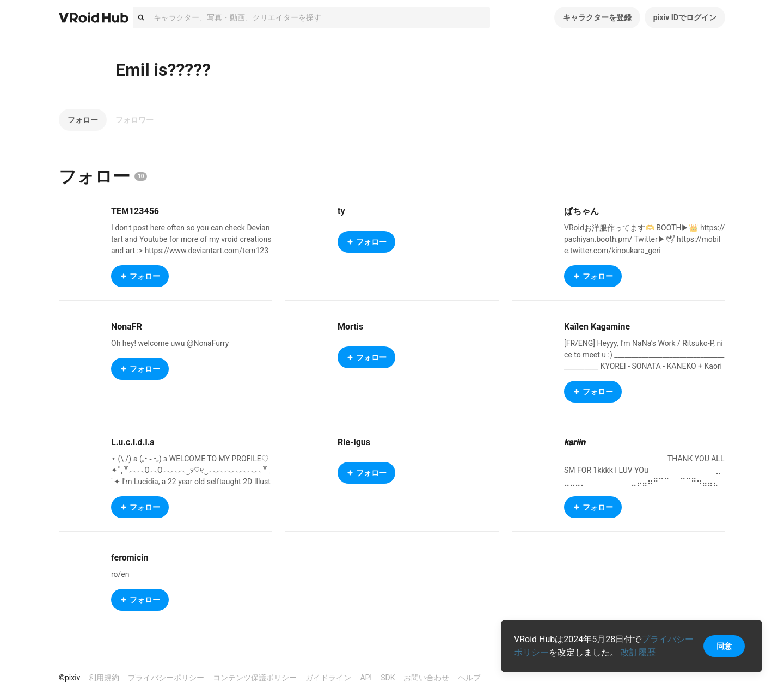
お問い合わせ (426, 678)
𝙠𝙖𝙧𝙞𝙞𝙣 (575, 442)
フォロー (83, 120)
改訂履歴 (638, 652)
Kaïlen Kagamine (597, 327)
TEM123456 (135, 211)
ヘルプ (469, 678)
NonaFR (127, 327)
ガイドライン (328, 678)
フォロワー (134, 120)
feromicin (130, 558)
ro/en (120, 574)
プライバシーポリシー (166, 678)
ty (341, 211)
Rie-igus (354, 442)
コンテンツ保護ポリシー (255, 678)
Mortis (350, 327)
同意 (724, 646)
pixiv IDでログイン (685, 17)
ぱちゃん (581, 211)
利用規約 (104, 678)
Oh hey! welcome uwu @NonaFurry (170, 343)
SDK (388, 678)
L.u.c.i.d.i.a (133, 442)
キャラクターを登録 (597, 17)
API (366, 678)
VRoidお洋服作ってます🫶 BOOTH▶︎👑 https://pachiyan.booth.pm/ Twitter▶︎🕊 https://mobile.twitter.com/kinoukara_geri (644, 239)
